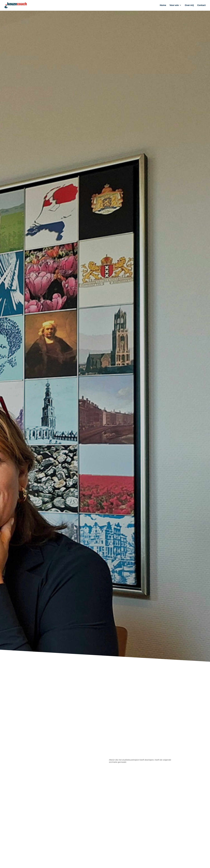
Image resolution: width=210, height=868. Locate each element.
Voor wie (174, 5)
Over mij (189, 5)
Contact (201, 5)
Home (163, 5)
